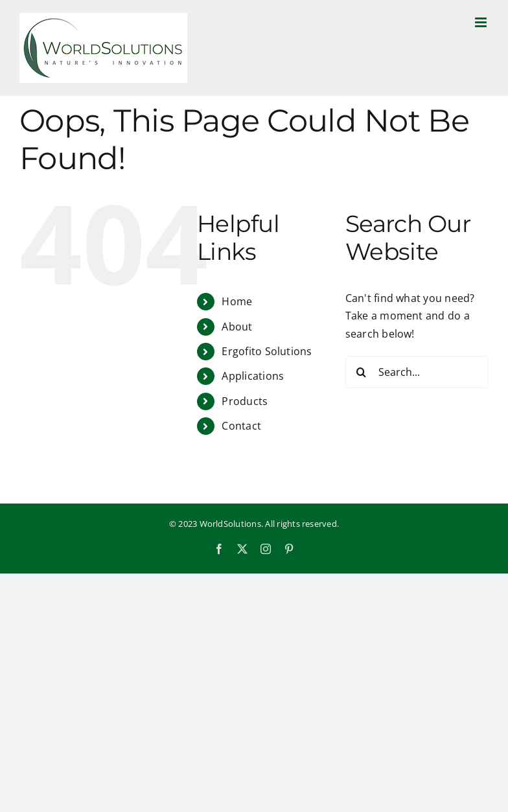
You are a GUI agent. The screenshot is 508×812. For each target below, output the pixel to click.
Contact (241, 426)
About (237, 327)
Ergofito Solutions (267, 351)
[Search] (362, 372)
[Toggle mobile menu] (482, 22)
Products (245, 401)
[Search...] (417, 372)
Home (237, 301)
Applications (253, 376)
